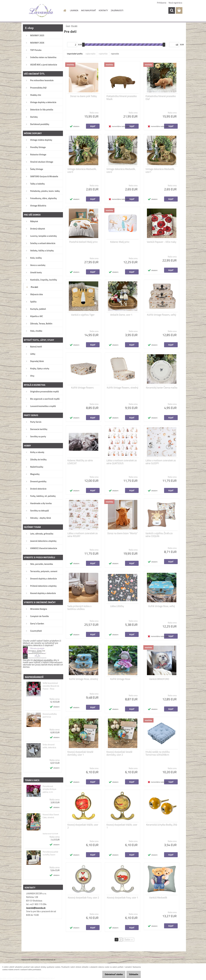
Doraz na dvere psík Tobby (84, 96)
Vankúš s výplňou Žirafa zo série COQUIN (159, 535)
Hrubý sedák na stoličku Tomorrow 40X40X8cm (158, 753)
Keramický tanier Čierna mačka (162, 388)
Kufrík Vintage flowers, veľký (162, 315)
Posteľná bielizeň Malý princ (83, 242)
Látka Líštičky (117, 606)
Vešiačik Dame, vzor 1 (121, 315)
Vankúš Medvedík (158, 898)
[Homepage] (65, 10)
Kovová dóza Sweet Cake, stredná (51, 816)
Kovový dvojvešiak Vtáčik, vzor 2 (83, 826)
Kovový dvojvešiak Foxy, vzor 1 (123, 898)
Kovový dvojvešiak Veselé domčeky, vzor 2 (119, 753)
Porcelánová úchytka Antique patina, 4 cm (49, 789)
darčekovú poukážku (43, 660)
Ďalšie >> (129, 940)
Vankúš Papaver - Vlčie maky (162, 242)
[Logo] (41, 11)
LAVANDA (74, 10)
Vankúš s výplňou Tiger (83, 315)
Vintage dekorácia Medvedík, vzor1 (160, 170)
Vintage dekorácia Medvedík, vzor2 (121, 170)
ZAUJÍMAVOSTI (117, 10)
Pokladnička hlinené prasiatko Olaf (161, 98)
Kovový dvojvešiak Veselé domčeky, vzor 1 (80, 753)
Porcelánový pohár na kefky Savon (50, 853)
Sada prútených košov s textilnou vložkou (79, 608)
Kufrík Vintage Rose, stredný (84, 679)
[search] (172, 10)
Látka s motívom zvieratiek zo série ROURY (83, 535)
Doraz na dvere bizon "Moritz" (122, 533)
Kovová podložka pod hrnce (50, 715)
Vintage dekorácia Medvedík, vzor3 (82, 170)
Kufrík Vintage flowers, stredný (123, 388)
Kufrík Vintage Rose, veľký (162, 606)
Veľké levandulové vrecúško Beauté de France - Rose (51, 686)
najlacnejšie (90, 54)
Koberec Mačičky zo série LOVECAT (80, 462)
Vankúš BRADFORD (159, 679)
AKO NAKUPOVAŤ (88, 10)
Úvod (68, 26)
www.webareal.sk (48, 960)
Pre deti (74, 26)
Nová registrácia (175, 3)
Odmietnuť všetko (111, 974)
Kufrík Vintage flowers (82, 388)
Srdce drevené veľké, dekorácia (49, 746)
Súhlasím (133, 974)
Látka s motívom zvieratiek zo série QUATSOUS (122, 462)
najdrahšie (103, 54)
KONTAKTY (103, 10)
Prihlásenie (162, 3)
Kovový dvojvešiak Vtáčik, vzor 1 (122, 826)
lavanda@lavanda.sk (36, 908)
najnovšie (115, 54)
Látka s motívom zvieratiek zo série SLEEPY (161, 462)
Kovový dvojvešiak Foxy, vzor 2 (84, 898)
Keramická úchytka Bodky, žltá (162, 825)
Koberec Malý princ (120, 242)
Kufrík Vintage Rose (120, 679)
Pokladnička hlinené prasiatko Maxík (122, 98)
